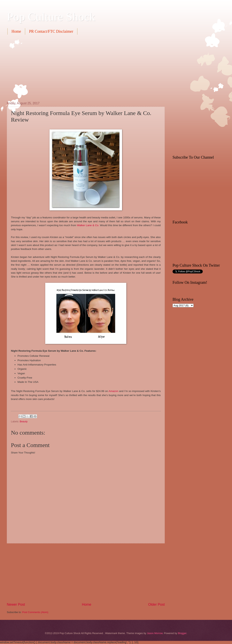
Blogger (182, 633)
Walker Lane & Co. (88, 225)
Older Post (156, 604)
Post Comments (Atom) (35, 612)
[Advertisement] (60, 68)
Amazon (113, 391)
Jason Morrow (155, 633)
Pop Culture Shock (51, 17)
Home (16, 31)
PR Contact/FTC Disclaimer (51, 31)
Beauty (24, 421)
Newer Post (16, 604)
